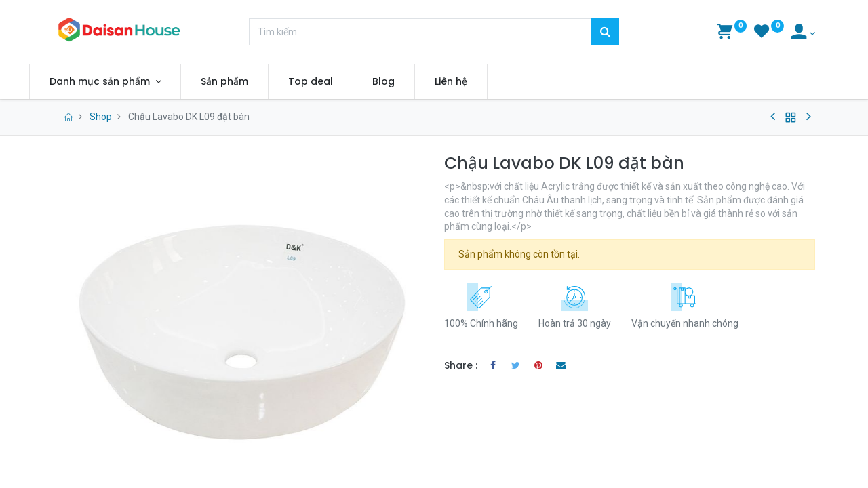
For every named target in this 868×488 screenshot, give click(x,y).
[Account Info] (803, 33)
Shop (101, 117)
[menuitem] (249, 82)
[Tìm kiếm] (605, 32)
